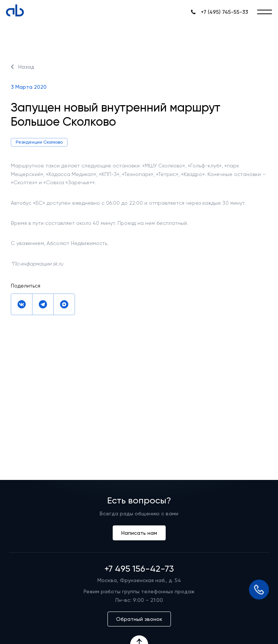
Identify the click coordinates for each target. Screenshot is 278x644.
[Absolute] (15, 10)
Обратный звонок (139, 619)
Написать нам (139, 533)
